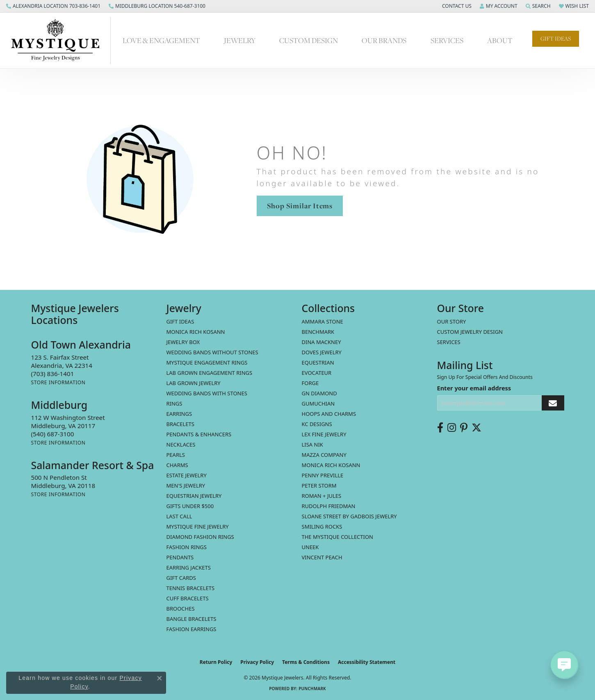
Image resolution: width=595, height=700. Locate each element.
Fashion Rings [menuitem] (187, 547)
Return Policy (216, 662)
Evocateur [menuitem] (317, 373)
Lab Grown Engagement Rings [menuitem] (210, 373)
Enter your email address (474, 388)
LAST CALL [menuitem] (179, 516)
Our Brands (384, 40)
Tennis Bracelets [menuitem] (191, 588)
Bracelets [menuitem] (180, 424)
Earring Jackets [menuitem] (189, 568)
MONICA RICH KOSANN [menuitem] (196, 332)
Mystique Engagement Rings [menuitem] (207, 363)
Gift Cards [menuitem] (181, 578)
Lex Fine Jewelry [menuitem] (324, 434)
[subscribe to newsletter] (553, 403)
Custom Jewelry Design (470, 332)
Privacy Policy (257, 662)
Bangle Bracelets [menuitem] (191, 619)
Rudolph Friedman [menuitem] (329, 506)
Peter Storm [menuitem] (319, 486)
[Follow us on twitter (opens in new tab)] (476, 428)
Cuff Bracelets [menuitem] (188, 598)
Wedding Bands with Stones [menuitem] (207, 393)
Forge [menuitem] (310, 383)
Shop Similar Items (300, 206)
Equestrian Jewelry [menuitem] (194, 496)
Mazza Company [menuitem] (324, 455)
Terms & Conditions (306, 662)
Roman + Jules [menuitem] (322, 496)
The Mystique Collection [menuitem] (338, 537)
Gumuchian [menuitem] (318, 404)
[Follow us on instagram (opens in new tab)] (452, 428)
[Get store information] (58, 382)
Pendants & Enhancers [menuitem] (199, 434)
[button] (456, 6)
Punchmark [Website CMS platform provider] (312, 689)
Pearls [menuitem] (176, 455)
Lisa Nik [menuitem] (312, 445)
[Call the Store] (53, 374)
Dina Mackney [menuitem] (321, 342)
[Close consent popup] (160, 678)
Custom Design (309, 40)
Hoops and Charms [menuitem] (329, 414)
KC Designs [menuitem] (317, 424)
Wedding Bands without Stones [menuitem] (212, 352)
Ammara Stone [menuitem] (323, 321)
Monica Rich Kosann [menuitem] (331, 465)
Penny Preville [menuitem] (323, 475)
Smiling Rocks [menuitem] (322, 527)
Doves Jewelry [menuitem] (322, 352)
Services (447, 40)
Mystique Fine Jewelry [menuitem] (198, 527)
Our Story (452, 321)
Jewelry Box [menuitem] (183, 342)
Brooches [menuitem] (181, 609)
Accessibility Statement (367, 662)
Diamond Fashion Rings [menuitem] (200, 537)
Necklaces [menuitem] (181, 445)
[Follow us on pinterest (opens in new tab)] (464, 428)
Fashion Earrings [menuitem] (191, 629)
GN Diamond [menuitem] (319, 393)
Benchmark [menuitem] (318, 332)
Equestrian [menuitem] (318, 363)
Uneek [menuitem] (310, 547)
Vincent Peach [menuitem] (322, 557)
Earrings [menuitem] (179, 414)
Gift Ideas (556, 39)
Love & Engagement (161, 40)
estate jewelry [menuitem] (187, 475)
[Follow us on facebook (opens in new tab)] (440, 428)
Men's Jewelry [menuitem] (186, 486)
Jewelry (240, 40)
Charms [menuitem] (177, 465)
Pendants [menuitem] (180, 557)
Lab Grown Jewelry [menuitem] (194, 383)
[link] (53, 6)
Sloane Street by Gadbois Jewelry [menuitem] (349, 516)
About (500, 40)
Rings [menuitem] (174, 404)
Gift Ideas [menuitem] (180, 321)
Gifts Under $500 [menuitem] (190, 506)
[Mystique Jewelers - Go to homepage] (59, 40)
